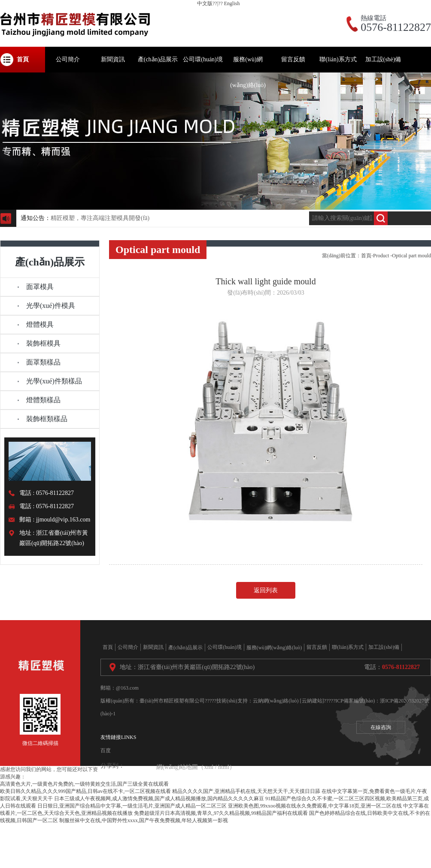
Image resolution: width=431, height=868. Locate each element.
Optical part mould (411, 256)
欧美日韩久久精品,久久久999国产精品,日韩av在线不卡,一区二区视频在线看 (85, 791)
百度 (106, 750)
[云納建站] (312, 701)
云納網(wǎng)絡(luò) (276, 701)
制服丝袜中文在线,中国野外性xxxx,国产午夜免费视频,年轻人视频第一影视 (144, 820)
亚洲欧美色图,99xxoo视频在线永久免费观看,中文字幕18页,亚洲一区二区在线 (315, 806)
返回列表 (266, 590)
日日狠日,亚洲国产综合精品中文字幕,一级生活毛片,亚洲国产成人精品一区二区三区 (132, 806)
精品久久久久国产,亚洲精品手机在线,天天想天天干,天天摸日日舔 (246, 791)
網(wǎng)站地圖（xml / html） (196, 767)
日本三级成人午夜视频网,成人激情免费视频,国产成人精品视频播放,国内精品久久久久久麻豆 (159, 799)
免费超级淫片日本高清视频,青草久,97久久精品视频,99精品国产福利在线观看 (221, 813)
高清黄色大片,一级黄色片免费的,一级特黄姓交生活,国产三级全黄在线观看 (84, 784)
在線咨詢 (381, 727)
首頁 (366, 256)
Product (381, 256)
